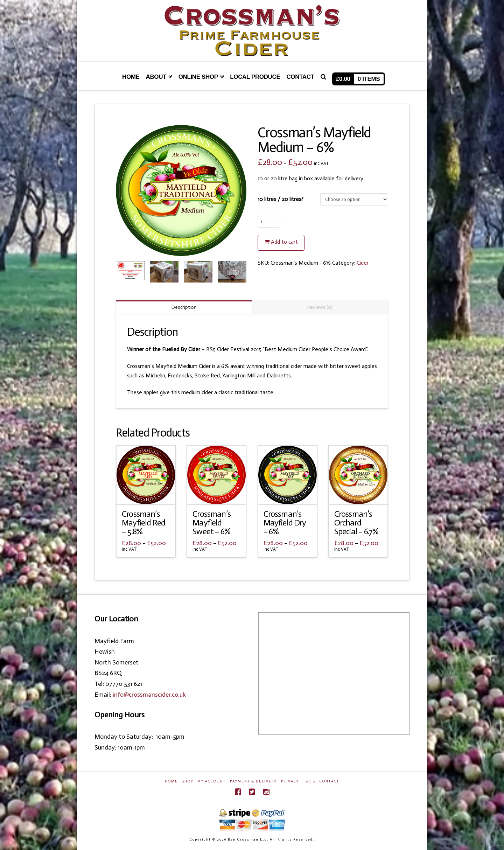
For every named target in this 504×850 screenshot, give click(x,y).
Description (184, 307)
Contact (329, 781)
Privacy (290, 781)
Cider (363, 263)
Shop (188, 781)
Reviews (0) (320, 307)
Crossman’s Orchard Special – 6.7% (356, 523)
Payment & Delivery (253, 781)
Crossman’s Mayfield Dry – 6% (285, 523)
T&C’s (309, 781)
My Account (212, 781)
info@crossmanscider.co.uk (149, 695)
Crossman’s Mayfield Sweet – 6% (212, 523)
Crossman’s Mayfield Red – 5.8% (143, 523)
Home (171, 781)
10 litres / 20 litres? (281, 199)
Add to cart (284, 242)
